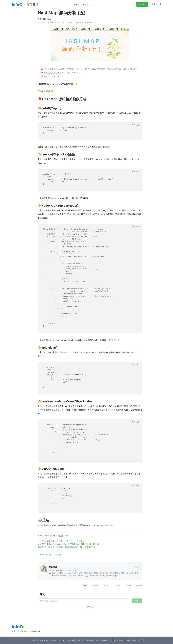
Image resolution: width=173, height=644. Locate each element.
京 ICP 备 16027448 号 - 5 (102, 640)
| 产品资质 (141, 640)
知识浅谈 (47, 19)
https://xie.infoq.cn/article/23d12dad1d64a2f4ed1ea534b (73, 544)
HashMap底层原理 (45, 555)
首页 (76, 5)
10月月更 (58, 555)
